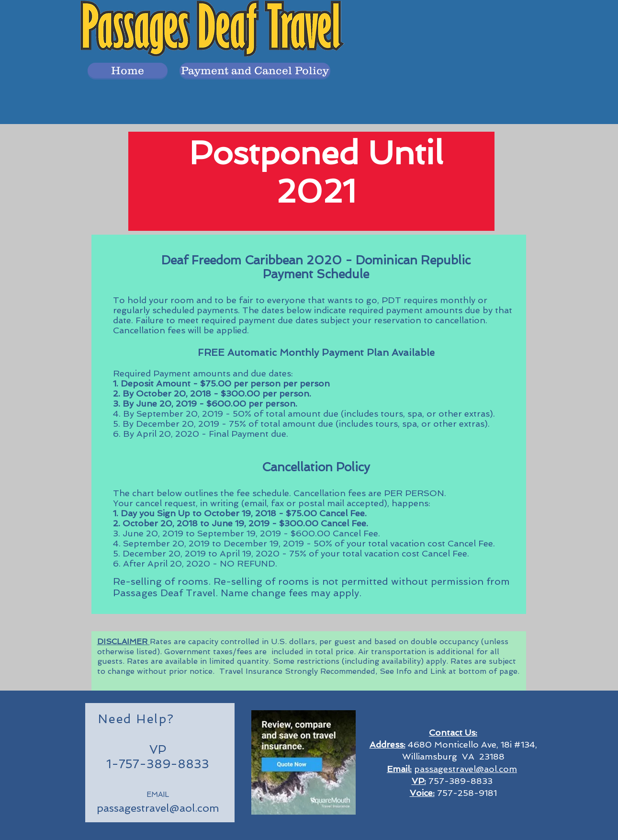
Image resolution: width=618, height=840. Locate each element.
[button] (128, 70)
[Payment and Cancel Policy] (255, 70)
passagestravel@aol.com (158, 808)
